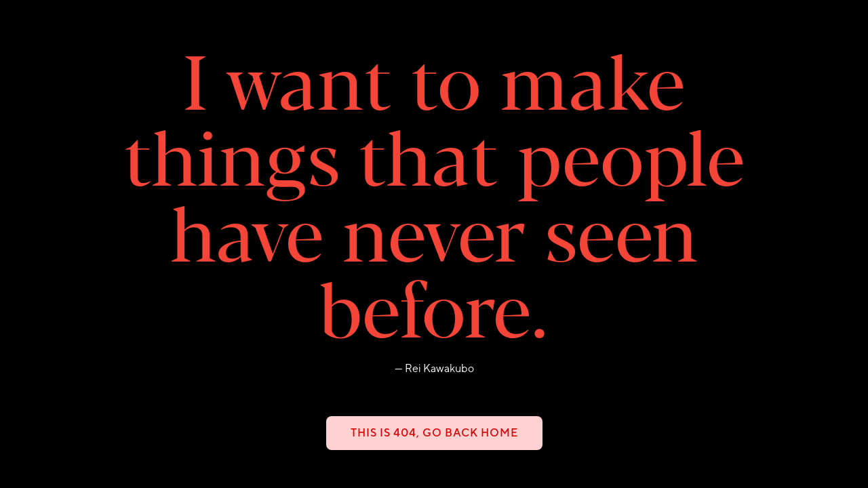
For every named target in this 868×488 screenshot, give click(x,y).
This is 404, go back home (434, 433)
